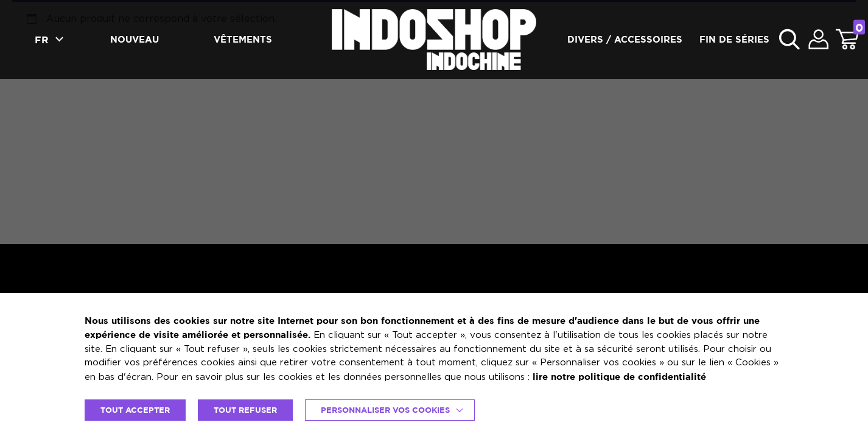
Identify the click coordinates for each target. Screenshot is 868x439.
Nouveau (135, 39)
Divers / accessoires (625, 39)
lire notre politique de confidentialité (619, 377)
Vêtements (243, 39)
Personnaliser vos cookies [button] (385, 410)
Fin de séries (734, 39)
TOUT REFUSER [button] (245, 410)
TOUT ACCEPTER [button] (135, 410)
